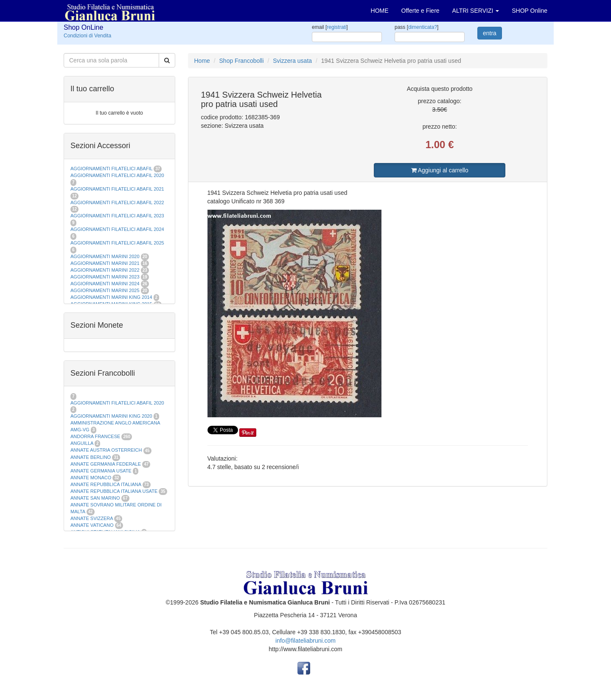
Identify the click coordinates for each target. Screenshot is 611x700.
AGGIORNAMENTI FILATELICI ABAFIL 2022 (117, 202)
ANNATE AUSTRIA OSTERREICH (106, 450)
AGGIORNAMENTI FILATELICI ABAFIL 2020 (117, 175)
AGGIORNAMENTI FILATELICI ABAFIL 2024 (117, 229)
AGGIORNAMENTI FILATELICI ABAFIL (112, 169)
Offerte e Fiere (420, 11)
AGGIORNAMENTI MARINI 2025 (105, 290)
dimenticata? (423, 27)
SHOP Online (530, 11)
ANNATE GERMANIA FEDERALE (106, 464)
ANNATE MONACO (91, 478)
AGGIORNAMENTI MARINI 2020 (105, 256)
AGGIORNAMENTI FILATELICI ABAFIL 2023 (117, 216)
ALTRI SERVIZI (476, 11)
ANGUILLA (82, 443)
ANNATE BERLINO (91, 457)
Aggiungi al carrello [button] (440, 170)
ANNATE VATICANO (92, 525)
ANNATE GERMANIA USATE (101, 471)
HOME (380, 11)
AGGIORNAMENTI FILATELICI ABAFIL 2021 (117, 189)
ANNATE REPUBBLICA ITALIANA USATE (115, 491)
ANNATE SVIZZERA (92, 518)
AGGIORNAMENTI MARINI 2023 (105, 277)
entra (490, 33)
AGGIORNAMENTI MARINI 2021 (105, 263)
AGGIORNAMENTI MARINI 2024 (105, 284)
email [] (330, 27)
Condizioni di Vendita (87, 36)
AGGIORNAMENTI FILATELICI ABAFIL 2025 (117, 243)
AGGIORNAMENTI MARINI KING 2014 (111, 297)
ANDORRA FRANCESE (95, 436)
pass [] (416, 27)
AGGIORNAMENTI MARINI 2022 (105, 270)
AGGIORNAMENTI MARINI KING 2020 (111, 416)
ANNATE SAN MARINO (95, 498)
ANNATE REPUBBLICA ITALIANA (106, 484)
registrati (336, 27)
